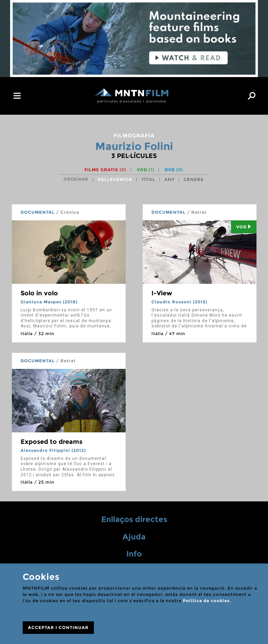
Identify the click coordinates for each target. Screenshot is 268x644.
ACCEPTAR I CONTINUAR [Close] (58, 627)
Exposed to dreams (51, 442)
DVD (174, 170)
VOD (146, 170)
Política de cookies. (207, 601)
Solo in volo (39, 293)
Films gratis (105, 170)
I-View (162, 293)
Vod (244, 227)
